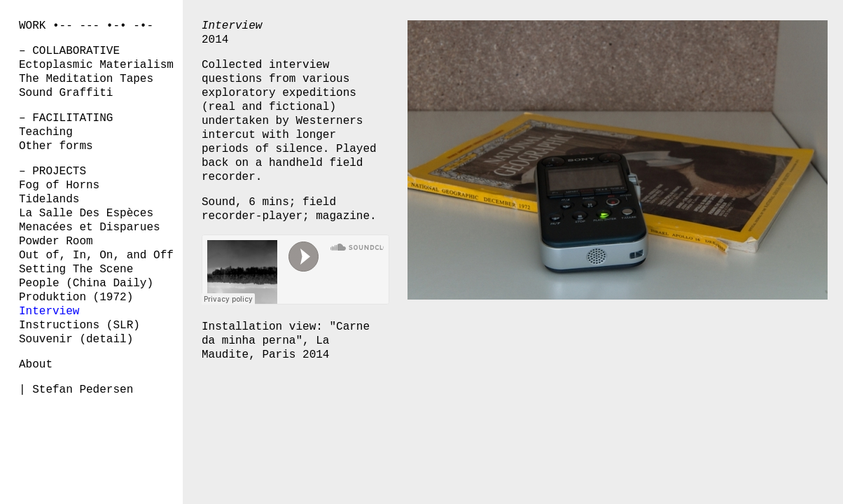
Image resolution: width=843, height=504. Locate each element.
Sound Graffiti (66, 93)
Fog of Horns (59, 185)
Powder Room (56, 241)
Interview (49, 311)
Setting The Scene (76, 269)
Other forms (56, 146)
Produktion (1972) (76, 297)
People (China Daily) (86, 283)
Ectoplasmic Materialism (96, 65)
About (36, 365)
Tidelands (49, 199)
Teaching (46, 132)
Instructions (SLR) (79, 325)
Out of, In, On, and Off (96, 255)
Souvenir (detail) (76, 339)
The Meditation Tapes (86, 79)
